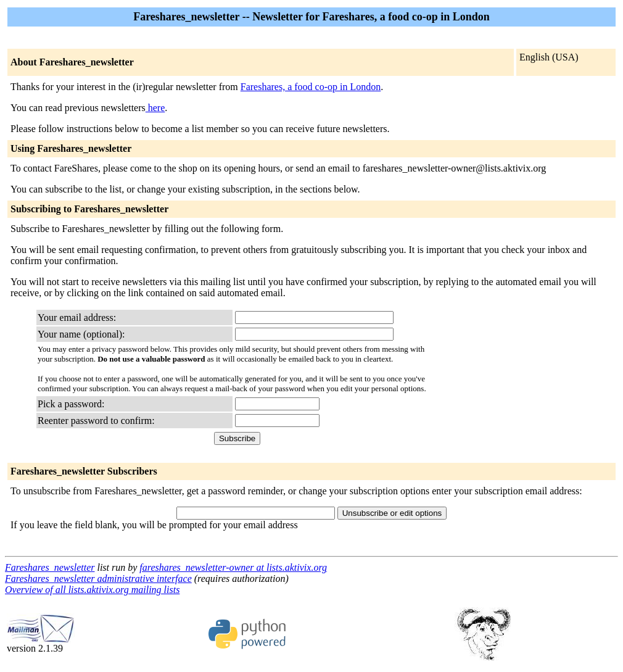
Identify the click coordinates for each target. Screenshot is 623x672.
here (155, 108)
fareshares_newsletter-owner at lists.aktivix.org (233, 567)
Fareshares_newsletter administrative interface (98, 579)
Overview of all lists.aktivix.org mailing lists (92, 590)
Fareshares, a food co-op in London (311, 87)
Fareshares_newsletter (50, 567)
